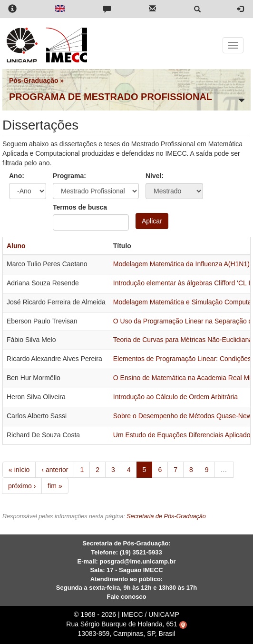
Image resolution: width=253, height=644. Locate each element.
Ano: (17, 176)
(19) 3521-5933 (141, 552)
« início (19, 470)
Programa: (69, 176)
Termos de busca (80, 207)
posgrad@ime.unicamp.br (137, 561)
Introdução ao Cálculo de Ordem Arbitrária (175, 397)
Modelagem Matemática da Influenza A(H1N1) (181, 264)
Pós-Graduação (34, 80)
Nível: (155, 176)
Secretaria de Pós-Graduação (166, 516)
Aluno (16, 246)
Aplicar (152, 221)
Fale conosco (126, 597)
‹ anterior (55, 470)
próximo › (22, 486)
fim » (55, 486)
